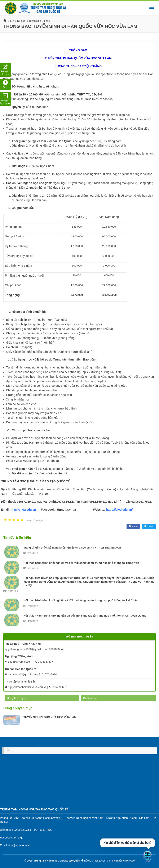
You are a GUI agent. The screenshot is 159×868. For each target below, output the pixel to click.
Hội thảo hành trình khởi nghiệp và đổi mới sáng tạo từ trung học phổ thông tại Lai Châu (81, 600)
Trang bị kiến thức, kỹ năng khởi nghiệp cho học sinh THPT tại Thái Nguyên (72, 548)
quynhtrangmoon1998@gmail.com (26, 649)
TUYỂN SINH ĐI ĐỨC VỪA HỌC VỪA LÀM (50, 717)
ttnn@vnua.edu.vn (23, 510)
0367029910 (48, 674)
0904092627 (58, 687)
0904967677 (44, 662)
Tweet (149, 527)
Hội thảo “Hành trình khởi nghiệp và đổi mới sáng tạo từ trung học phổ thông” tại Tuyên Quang (85, 616)
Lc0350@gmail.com (19, 662)
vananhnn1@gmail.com (21, 674)
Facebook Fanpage (24, 751)
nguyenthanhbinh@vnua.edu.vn (26, 687)
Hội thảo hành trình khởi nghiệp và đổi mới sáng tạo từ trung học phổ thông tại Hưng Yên (81, 563)
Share (133, 527)
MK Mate (130, 861)
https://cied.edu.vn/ (119, 510)
